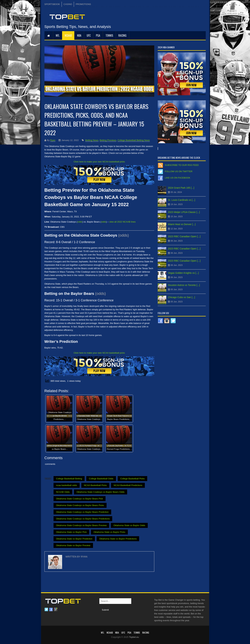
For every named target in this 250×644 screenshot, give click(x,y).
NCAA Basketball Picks (95, 485)
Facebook (51, 610)
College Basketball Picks (132, 479)
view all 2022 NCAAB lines (122, 222)
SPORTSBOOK (52, 4)
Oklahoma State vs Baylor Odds (129, 525)
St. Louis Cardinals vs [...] (182, 200)
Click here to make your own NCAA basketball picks (99, 162)
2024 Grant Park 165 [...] (181, 188)
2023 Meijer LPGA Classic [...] (184, 212)
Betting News (92, 140)
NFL (58, 35)
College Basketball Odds (101, 479)
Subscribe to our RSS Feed (182, 165)
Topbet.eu (134, 637)
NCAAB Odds (63, 492)
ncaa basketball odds (67, 485)
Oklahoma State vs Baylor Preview (73, 545)
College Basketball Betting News (134, 140)
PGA (98, 35)
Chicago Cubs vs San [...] (182, 297)
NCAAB (68, 35)
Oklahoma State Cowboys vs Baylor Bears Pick (80, 499)
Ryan (53, 140)
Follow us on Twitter (179, 171)
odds (80, 222)
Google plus (56, 610)
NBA (79, 35)
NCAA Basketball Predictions (128, 485)
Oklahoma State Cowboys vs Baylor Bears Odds (101, 492)
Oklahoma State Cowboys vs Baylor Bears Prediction (82, 512)
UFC (89, 35)
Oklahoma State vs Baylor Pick (71, 532)
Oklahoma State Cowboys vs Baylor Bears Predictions (83, 519)
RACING (122, 35)
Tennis (109, 35)
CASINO (68, 4)
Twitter (46, 610)
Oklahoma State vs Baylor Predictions (118, 539)
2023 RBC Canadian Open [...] (184, 236)
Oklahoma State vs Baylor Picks (109, 532)
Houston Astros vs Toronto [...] (184, 285)
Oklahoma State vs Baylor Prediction (74, 539)
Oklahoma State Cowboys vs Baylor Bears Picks (80, 505)
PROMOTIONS (83, 4)
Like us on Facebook (178, 178)
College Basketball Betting (69, 479)
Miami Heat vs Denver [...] (182, 224)
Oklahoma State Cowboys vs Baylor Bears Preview (81, 525)
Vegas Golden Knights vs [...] (183, 273)
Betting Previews (108, 140)
